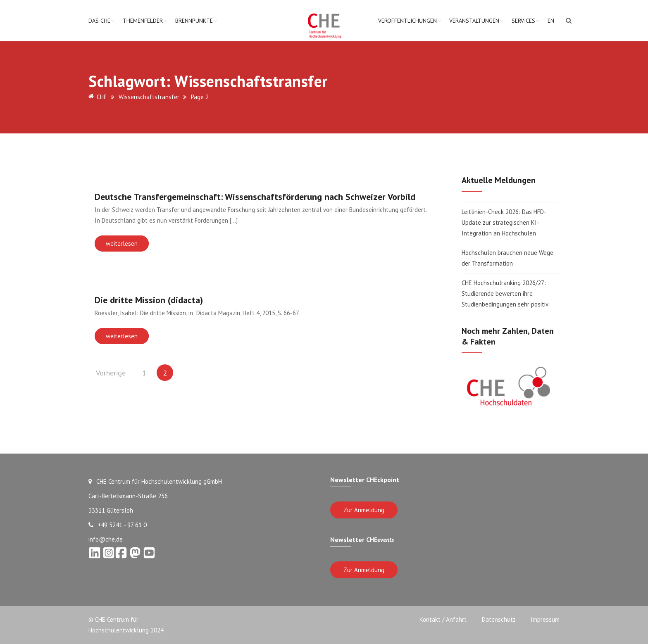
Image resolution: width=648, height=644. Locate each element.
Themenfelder (143, 21)
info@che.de (106, 539)
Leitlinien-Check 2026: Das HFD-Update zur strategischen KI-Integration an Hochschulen (504, 222)
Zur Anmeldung (364, 510)
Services (523, 21)
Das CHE (99, 21)
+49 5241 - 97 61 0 (118, 525)
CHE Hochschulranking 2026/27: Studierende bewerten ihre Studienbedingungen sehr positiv (505, 293)
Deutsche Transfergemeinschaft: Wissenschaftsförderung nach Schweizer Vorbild (255, 197)
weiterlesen (122, 244)
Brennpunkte (194, 21)
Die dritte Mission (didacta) (149, 300)
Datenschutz (497, 619)
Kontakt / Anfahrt (440, 619)
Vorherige (111, 373)
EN (551, 21)
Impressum (545, 619)
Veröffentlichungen (407, 21)
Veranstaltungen (474, 21)
